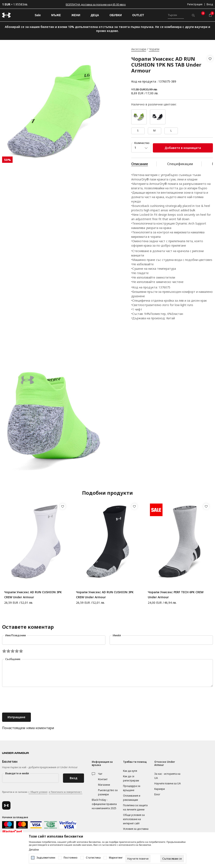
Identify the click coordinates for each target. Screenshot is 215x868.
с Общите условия (38, 792)
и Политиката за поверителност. (66, 792)
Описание (140, 164)
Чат (100, 774)
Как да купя (130, 771)
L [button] (171, 131)
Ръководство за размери (108, 792)
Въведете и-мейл (17, 773)
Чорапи (154, 49)
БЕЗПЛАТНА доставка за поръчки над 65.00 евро (96, 5)
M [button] (154, 131)
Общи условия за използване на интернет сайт (134, 819)
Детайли (34, 850)
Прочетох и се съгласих (42, 792)
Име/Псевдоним (16, 635)
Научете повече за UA (168, 783)
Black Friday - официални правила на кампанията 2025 (104, 804)
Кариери (160, 789)
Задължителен (46, 858)
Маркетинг (116, 858)
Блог (157, 794)
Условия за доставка (136, 829)
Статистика (93, 858)
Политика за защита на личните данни (135, 807)
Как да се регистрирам (131, 778)
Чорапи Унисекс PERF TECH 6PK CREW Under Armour (176, 595)
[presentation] (34, 700)
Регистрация (195, 4)
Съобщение (13, 659)
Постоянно (71, 858)
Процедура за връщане (132, 788)
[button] (210, 70)
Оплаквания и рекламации (132, 798)
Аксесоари (139, 49)
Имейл (117, 635)
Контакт (103, 779)
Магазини (104, 785)
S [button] (138, 131)
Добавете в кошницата (183, 148)
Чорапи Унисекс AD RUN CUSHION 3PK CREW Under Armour (33, 595)
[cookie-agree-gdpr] (172, 859)
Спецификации (180, 164)
